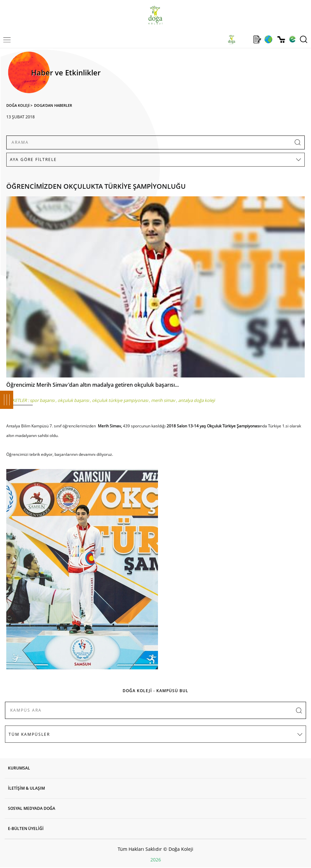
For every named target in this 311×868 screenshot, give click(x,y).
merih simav (163, 400)
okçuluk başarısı (73, 400)
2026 (156, 860)
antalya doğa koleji (196, 400)
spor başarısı (42, 400)
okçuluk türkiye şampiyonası (120, 400)
